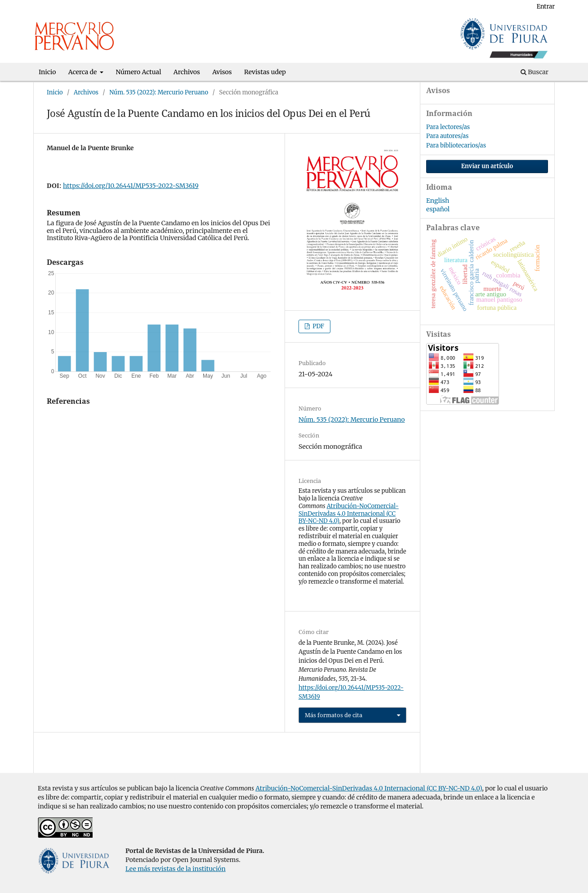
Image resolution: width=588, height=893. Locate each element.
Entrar (546, 7)
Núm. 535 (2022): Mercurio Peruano (159, 92)
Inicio (47, 72)
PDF (318, 326)
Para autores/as (447, 136)
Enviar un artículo (487, 166)
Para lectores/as (448, 127)
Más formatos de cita (334, 715)
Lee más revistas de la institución (176, 869)
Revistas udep (265, 72)
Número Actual (139, 72)
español (438, 209)
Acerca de (83, 72)
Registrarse (510, 7)
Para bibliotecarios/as (456, 145)
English (438, 201)
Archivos (187, 72)
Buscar (535, 72)
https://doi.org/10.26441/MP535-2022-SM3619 (131, 186)
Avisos (222, 72)
